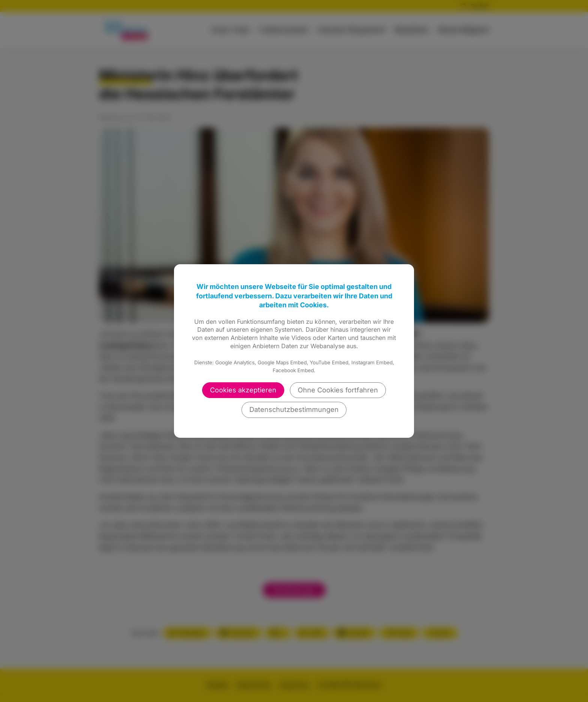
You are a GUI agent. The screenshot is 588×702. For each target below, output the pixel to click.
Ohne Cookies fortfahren (338, 390)
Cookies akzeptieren (243, 390)
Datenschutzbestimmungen (294, 409)
